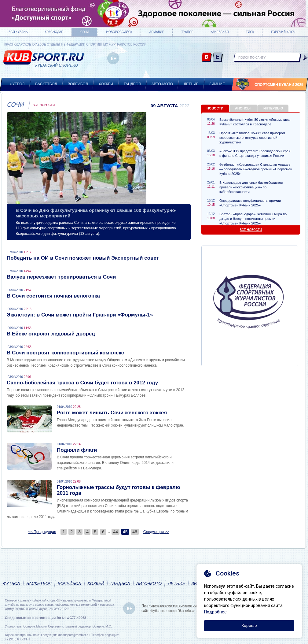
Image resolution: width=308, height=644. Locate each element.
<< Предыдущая (42, 532)
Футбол (17, 84)
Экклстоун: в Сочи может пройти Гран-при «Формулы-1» (80, 315)
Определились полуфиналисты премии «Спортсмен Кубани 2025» (250, 203)
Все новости (44, 105)
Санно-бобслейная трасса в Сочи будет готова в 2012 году (82, 383)
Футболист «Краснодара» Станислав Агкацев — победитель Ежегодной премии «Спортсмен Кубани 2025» (256, 169)
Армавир (157, 32)
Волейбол (78, 84)
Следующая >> (156, 532)
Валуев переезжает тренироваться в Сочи (61, 277)
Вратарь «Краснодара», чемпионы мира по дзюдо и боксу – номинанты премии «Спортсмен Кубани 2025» (253, 219)
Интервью (273, 108)
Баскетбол (46, 84)
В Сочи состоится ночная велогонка (53, 296)
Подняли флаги (77, 450)
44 (116, 532)
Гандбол (132, 84)
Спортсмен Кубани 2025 (279, 85)
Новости (215, 108)
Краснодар (54, 32)
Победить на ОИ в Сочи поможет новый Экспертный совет (83, 258)
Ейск (250, 32)
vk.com (207, 58)
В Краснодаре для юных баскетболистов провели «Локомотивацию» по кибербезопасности (251, 187)
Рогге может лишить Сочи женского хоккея (112, 413)
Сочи (85, 32)
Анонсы (243, 108)
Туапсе (187, 32)
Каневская (220, 32)
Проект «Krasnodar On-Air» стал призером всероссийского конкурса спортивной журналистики (252, 138)
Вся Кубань (18, 32)
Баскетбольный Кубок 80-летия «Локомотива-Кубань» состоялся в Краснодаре (255, 122)
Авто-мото (162, 84)
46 (135, 532)
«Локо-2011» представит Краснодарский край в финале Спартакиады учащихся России (255, 153)
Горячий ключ (283, 32)
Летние (191, 84)
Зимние (217, 84)
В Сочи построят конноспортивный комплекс (65, 353)
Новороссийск (119, 32)
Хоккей (106, 84)
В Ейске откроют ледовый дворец (51, 334)
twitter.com (218, 58)
